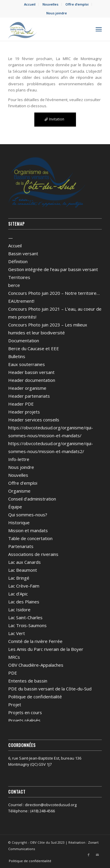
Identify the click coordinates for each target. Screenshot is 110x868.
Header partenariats (29, 396)
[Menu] (99, 29)
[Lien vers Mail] (97, 855)
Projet (15, 704)
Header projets (24, 412)
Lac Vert (17, 633)
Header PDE (21, 404)
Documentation (24, 341)
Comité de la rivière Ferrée (35, 641)
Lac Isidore (19, 610)
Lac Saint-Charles (25, 617)
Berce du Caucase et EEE (34, 348)
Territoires (19, 277)
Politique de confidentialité (35, 697)
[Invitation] (55, 120)
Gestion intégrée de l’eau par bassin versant (53, 269)
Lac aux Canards (24, 562)
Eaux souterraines (27, 364)
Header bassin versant (31, 372)
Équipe (15, 507)
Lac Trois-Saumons (27, 625)
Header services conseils (34, 420)
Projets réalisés (24, 720)
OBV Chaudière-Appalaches (36, 665)
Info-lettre (19, 459)
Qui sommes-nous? (28, 515)
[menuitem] (30, 4)
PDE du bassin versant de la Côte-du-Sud (50, 689)
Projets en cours (25, 712)
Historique (19, 522)
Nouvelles (50, 4)
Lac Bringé (19, 578)
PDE (13, 673)
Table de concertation (30, 538)
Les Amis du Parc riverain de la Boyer (46, 649)
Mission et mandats (28, 530)
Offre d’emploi (77, 4)
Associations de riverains (33, 554)
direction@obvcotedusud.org (51, 805)
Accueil (30, 4)
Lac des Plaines (24, 602)
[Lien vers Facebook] (89, 855)
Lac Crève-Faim (24, 586)
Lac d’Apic (18, 594)
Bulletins (17, 356)
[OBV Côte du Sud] (46, 29)
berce (14, 285)
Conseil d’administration (32, 499)
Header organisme (27, 388)
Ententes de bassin (28, 681)
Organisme (19, 491)
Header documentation (32, 380)
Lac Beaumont (23, 570)
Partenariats (21, 546)
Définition (18, 261)
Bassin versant (23, 253)
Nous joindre (57, 13)
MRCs (14, 657)
